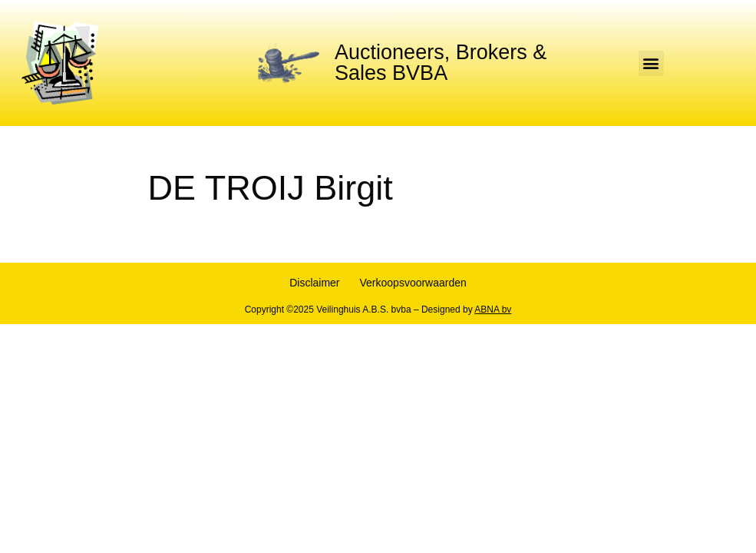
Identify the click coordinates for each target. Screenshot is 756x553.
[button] (651, 63)
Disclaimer (314, 283)
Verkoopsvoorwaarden (413, 283)
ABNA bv (493, 310)
